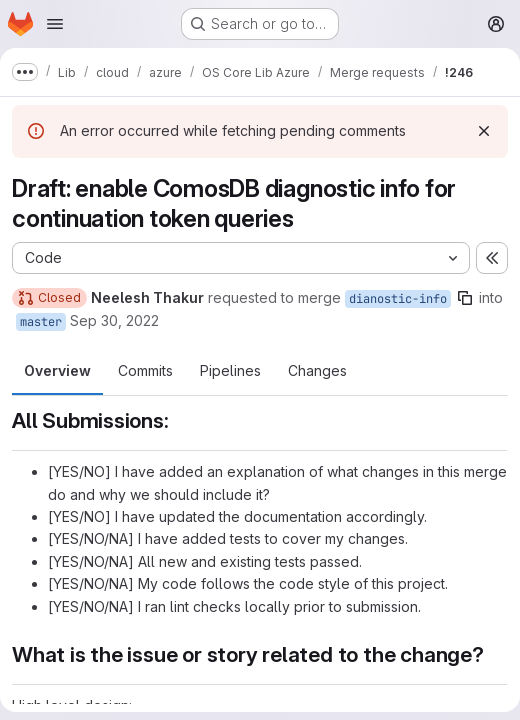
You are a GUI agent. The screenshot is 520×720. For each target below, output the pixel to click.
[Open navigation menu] (55, 24)
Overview (57, 370)
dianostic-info (398, 299)
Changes (317, 370)
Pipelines (230, 370)
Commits (145, 370)
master (41, 322)
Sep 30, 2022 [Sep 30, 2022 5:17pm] (114, 320)
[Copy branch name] (465, 298)
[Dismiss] (484, 131)
